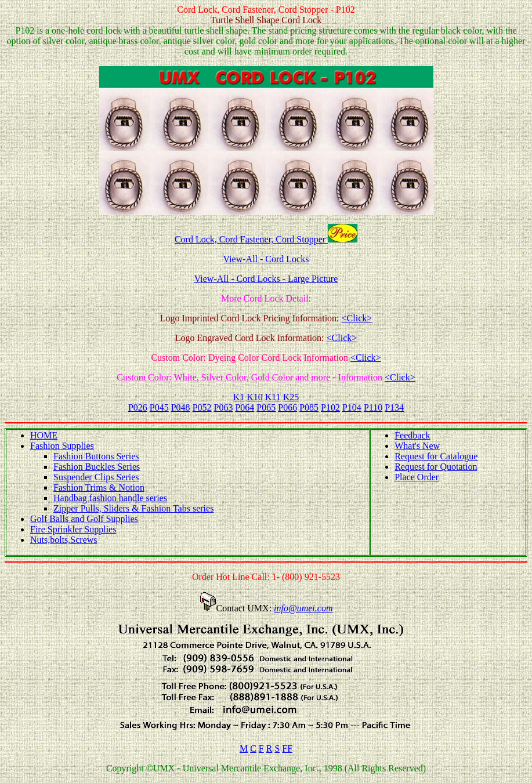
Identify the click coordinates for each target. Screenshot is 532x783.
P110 (373, 407)
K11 (273, 397)
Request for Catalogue (436, 456)
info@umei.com (303, 608)
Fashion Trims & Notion (99, 487)
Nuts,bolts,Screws (64, 540)
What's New (417, 446)
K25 (291, 397)
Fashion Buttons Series (96, 456)
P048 (181, 407)
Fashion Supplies (62, 446)
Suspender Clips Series (96, 477)
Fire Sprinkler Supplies (73, 529)
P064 (245, 407)
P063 (224, 407)
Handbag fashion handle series (110, 498)
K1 (239, 397)
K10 (255, 397)
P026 (138, 407)
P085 (309, 407)
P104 (352, 407)
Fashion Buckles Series (97, 467)
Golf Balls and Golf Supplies (84, 519)
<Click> (357, 318)
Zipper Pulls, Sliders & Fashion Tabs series (133, 508)
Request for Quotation (436, 467)
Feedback (412, 435)
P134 (394, 407)
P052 (202, 407)
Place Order (417, 477)
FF (287, 748)
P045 (159, 407)
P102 (330, 407)
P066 (287, 407)
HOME (44, 435)
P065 (266, 407)
